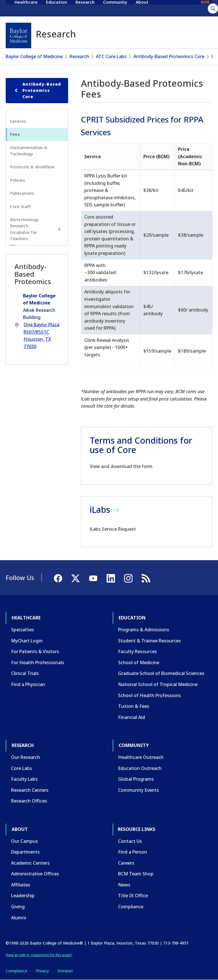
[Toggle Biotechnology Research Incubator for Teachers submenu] (59, 229)
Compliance (131, 907)
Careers (126, 863)
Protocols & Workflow (32, 167)
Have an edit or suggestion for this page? (39, 955)
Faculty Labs (24, 779)
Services (18, 121)
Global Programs (136, 779)
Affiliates (21, 885)
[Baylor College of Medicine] (18, 35)
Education (56, 8)
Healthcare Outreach (141, 757)
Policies (17, 180)
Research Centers (30, 790)
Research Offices (29, 801)
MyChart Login (27, 641)
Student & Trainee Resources (149, 641)
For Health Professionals (38, 662)
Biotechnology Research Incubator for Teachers (24, 229)
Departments (25, 852)
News (124, 885)
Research (85, 8)
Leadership (23, 896)
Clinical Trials (25, 673)
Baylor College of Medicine (34, 56)
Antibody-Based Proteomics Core (169, 56)
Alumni (19, 918)
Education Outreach (140, 768)
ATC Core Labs (111, 56)
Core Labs (22, 768)
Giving (18, 907)
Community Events (139, 790)
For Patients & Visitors (35, 651)
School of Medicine (139, 662)
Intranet (65, 971)
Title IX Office (133, 896)
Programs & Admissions (144, 630)
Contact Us (130, 841)
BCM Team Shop (136, 874)
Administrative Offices (35, 874)
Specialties (23, 630)
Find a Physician (28, 684)
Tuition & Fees (134, 706)
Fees (15, 134)
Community (115, 8)
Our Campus (25, 841)
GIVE (205, 8)
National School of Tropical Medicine (158, 684)
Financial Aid (132, 717)
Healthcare (26, 8)
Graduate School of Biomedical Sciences (161, 673)
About (142, 8)
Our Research (26, 757)
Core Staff (20, 207)
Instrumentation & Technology (29, 151)
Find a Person (133, 852)
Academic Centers (30, 863)
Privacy (42, 971)
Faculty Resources (138, 651)
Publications (22, 193)
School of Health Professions (149, 695)
